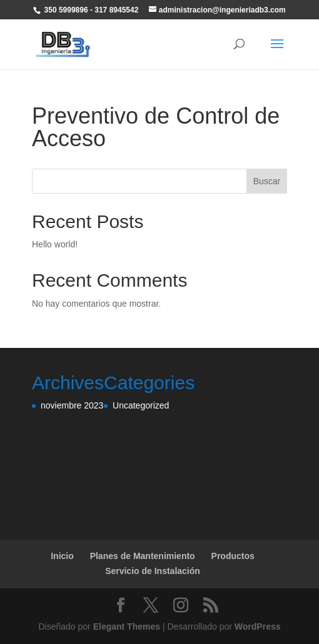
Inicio (62, 556)
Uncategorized (141, 405)
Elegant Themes (127, 627)
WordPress (258, 627)
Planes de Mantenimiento (143, 556)
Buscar (267, 181)
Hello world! (55, 244)
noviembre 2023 (72, 405)
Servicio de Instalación (153, 571)
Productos (233, 556)
